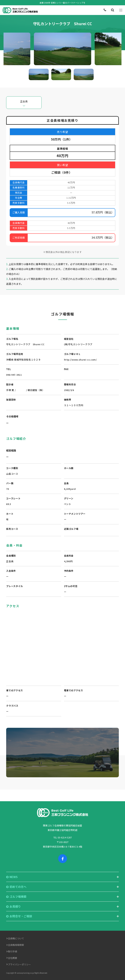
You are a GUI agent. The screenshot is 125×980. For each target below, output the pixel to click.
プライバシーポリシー (19, 964)
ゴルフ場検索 (16, 897)
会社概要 (13, 958)
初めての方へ (16, 887)
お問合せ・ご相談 (19, 916)
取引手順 (13, 951)
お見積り (13, 906)
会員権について (16, 938)
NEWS (12, 877)
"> (62, 645)
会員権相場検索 (16, 945)
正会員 (24, 101)
